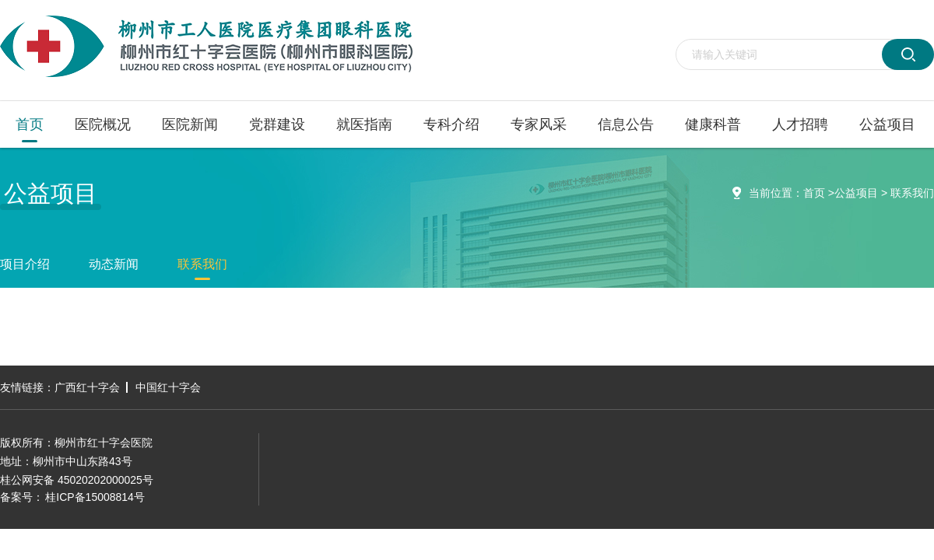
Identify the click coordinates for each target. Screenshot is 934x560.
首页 (30, 124)
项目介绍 (25, 264)
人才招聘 (800, 124)
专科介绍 (451, 124)
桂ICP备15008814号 (95, 497)
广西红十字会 (87, 387)
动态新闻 (114, 264)
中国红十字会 (168, 387)
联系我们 (912, 193)
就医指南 (364, 124)
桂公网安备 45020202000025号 (77, 480)
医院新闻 (190, 124)
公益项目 (887, 124)
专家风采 (539, 124)
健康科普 (713, 124)
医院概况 (103, 124)
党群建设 (277, 124)
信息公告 (626, 124)
